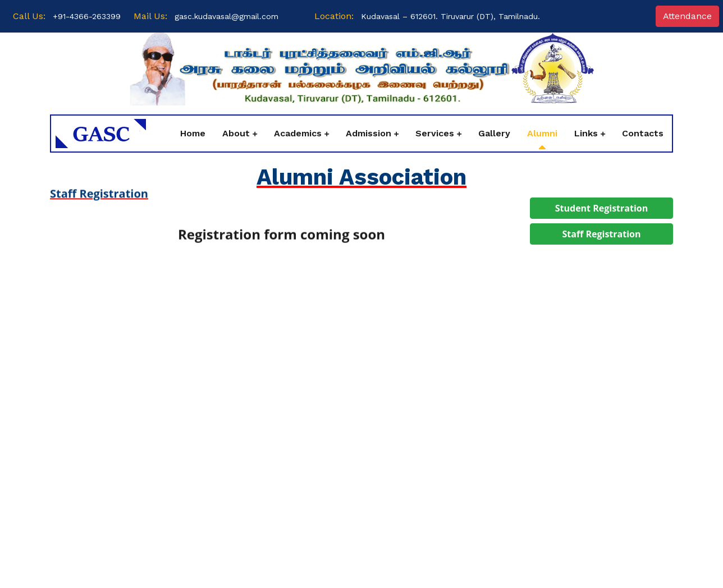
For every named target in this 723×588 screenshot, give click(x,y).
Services (435, 133)
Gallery (494, 133)
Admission (369, 133)
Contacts (643, 133)
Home (193, 133)
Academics (298, 133)
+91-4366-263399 (87, 16)
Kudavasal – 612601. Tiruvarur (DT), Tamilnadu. (450, 16)
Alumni (542, 133)
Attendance (687, 16)
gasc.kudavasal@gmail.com (226, 16)
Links (586, 133)
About (236, 133)
